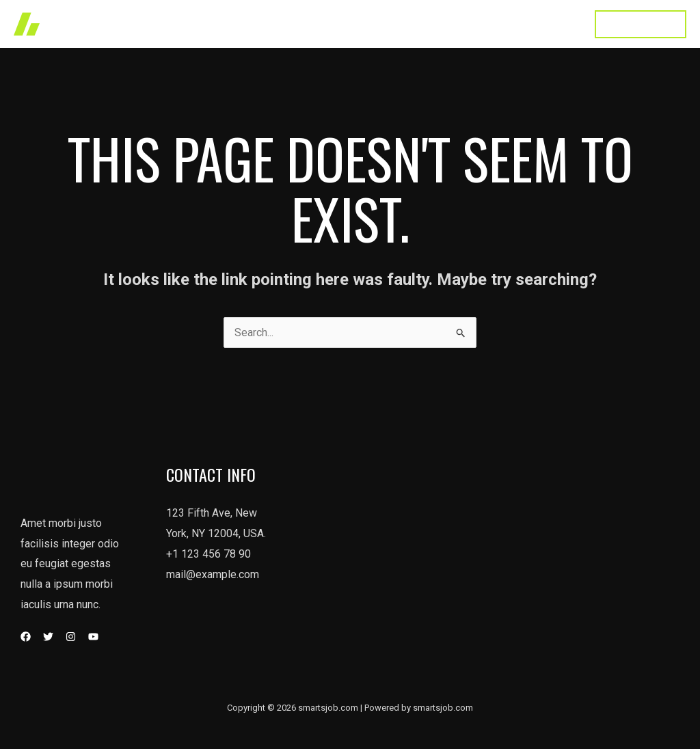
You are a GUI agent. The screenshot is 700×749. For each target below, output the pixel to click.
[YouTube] (93, 637)
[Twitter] (48, 637)
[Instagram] (71, 637)
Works (290, 24)
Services (348, 24)
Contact (552, 24)
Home (238, 24)
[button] (641, 24)
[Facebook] (26, 637)
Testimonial (484, 24)
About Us (413, 24)
